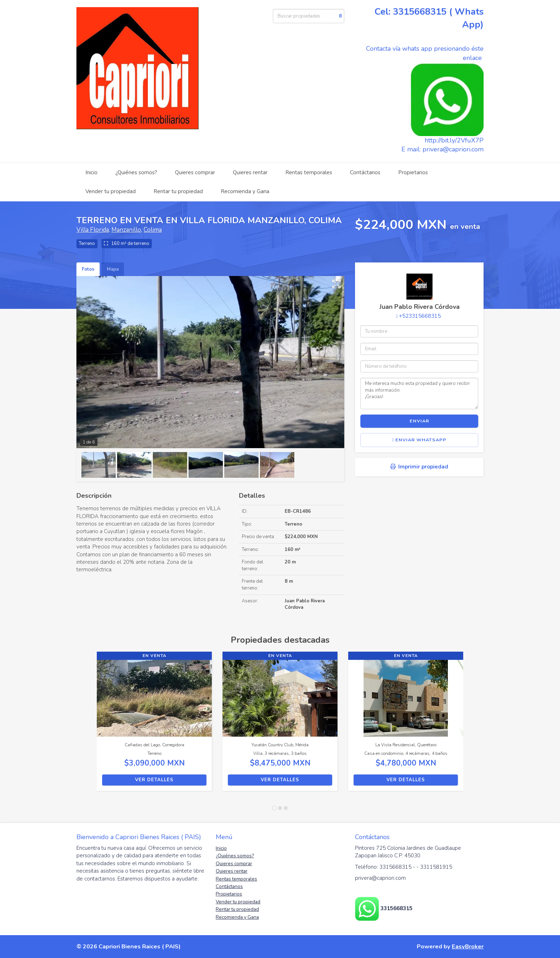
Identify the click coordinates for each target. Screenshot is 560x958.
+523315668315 (420, 316)
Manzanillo (126, 230)
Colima (153, 230)
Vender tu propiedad (111, 191)
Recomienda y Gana (245, 191)
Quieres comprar (195, 172)
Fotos (88, 269)
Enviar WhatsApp (419, 440)
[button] (87, 725)
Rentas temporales (309, 172)
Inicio (91, 172)
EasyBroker (468, 946)
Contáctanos (365, 172)
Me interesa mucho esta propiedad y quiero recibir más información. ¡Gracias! (419, 393)
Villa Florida (93, 230)
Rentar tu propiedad (178, 191)
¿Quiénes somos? (136, 172)
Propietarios (413, 172)
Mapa (113, 269)
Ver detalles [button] (154, 780)
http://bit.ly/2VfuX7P (454, 140)
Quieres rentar (250, 172)
